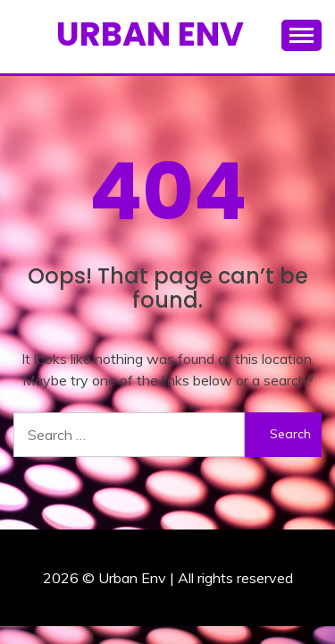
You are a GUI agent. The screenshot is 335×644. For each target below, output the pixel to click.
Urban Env (150, 34)
